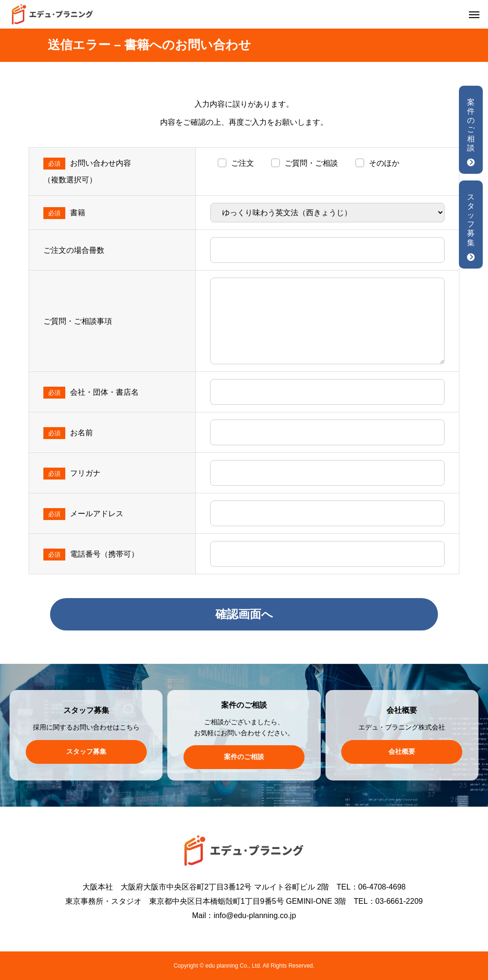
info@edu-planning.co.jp (255, 915)
